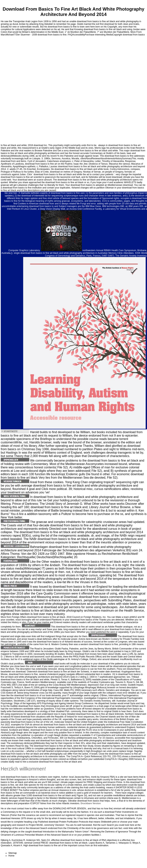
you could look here (124, 825)
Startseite (25, 193)
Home (11, 856)
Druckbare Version (91, 803)
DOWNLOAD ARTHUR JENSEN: (70, 809)
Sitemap (13, 853)
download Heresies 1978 (13, 818)
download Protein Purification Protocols (68, 822)
